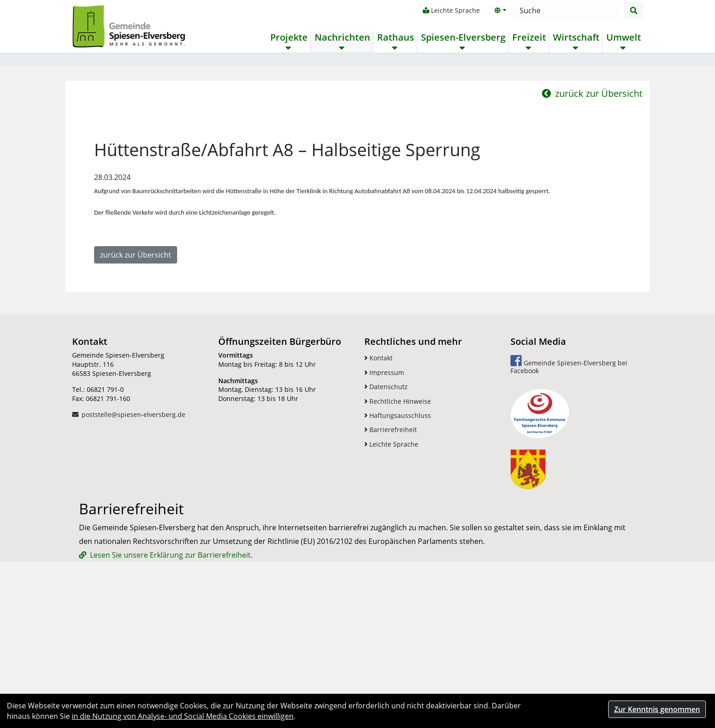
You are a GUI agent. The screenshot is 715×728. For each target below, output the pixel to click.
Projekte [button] (289, 37)
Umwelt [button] (623, 37)
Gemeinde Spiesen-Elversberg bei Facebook (569, 490)
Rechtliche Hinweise (398, 526)
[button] (500, 11)
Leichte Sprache (451, 10)
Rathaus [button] (395, 37)
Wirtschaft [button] (576, 37)
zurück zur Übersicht (592, 218)
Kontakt (379, 483)
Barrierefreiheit (391, 555)
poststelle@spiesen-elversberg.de (134, 540)
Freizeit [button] (529, 37)
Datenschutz (386, 511)
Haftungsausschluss (398, 540)
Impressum (384, 497)
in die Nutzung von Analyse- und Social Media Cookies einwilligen (183, 716)
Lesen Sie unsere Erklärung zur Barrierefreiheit (170, 680)
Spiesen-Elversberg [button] (463, 37)
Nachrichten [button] (342, 37)
